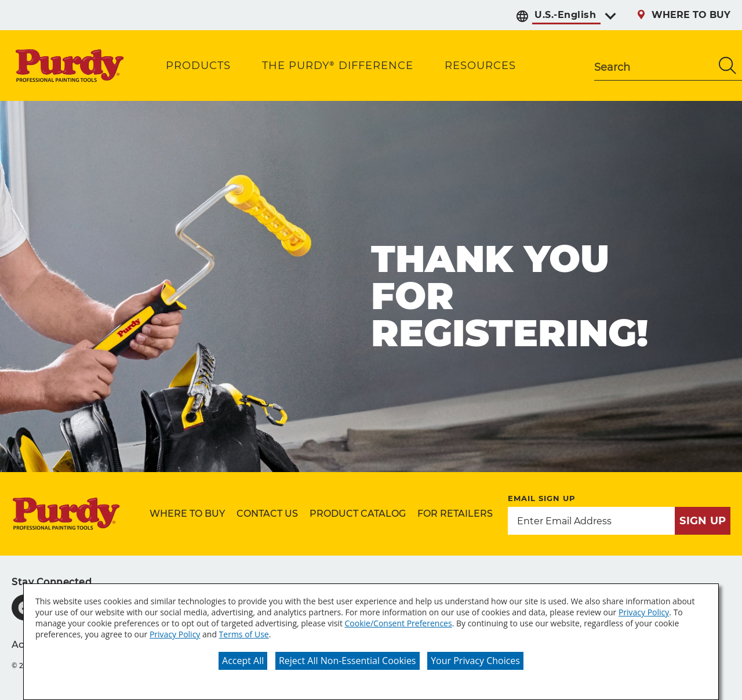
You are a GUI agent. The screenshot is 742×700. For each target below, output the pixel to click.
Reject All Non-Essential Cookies (348, 661)
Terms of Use (244, 634)
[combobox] (654, 66)
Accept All (243, 661)
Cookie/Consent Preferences (399, 623)
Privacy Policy (644, 612)
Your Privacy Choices (475, 661)
